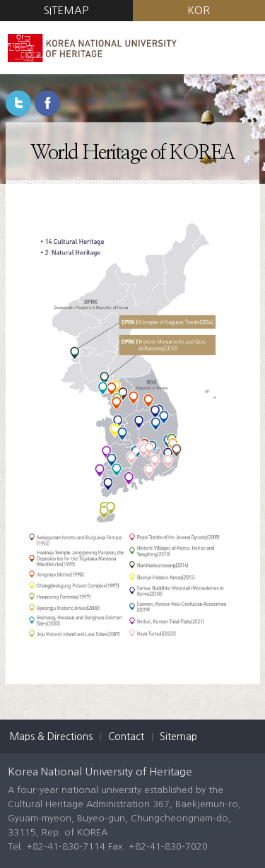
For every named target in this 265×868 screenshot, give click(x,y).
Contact (126, 737)
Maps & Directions (51, 737)
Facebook (47, 103)
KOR (199, 10)
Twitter (18, 103)
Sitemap (178, 737)
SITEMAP (66, 10)
